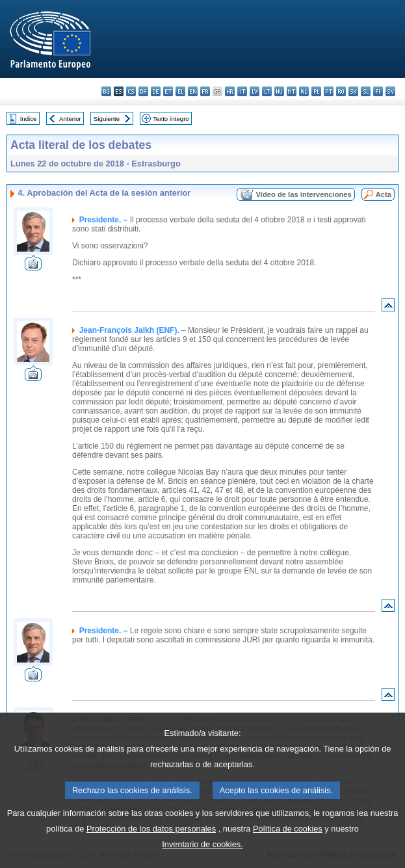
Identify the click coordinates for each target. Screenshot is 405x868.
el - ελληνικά (180, 91)
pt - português (329, 91)
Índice (29, 119)
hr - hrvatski (230, 91)
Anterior (70, 119)
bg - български (106, 91)
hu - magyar (279, 91)
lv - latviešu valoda (255, 91)
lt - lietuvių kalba (267, 91)
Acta (384, 194)
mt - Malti (292, 91)
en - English (193, 91)
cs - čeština (131, 91)
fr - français (205, 91)
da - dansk (143, 91)
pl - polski (316, 91)
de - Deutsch (156, 91)
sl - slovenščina (366, 91)
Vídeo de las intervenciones (303, 194)
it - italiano (242, 91)
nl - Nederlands (304, 91)
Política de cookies (288, 853)
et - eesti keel (168, 91)
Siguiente (107, 119)
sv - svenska (390, 91)
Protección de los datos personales (151, 853)
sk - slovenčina (353, 91)
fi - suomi (378, 91)
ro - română (341, 91)
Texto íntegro (171, 119)
